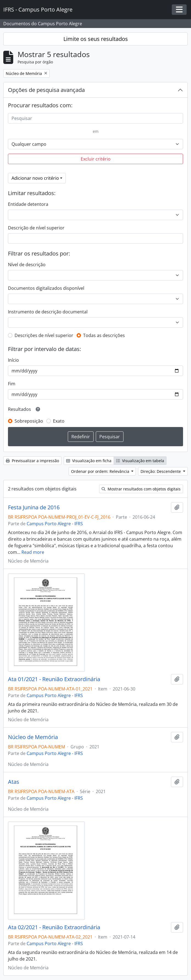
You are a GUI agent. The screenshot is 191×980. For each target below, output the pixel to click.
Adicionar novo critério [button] (35, 178)
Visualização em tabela (140, 461)
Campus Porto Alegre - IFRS (55, 524)
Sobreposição (29, 421)
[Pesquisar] (95, 118)
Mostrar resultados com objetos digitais (141, 489)
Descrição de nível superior (36, 228)
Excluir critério (96, 159)
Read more (33, 552)
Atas (14, 782)
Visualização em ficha (89, 461)
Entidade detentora (28, 204)
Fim (12, 384)
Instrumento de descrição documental (48, 312)
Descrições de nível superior (44, 335)
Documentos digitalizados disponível (46, 288)
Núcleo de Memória (33, 737)
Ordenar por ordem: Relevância (101, 471)
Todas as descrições (104, 335)
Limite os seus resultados (96, 39)
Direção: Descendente (161, 471)
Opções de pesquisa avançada (46, 90)
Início (13, 360)
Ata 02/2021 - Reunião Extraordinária (54, 927)
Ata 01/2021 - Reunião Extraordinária (54, 679)
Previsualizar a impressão (32, 461)
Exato (59, 421)
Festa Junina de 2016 (34, 507)
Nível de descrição (27, 265)
